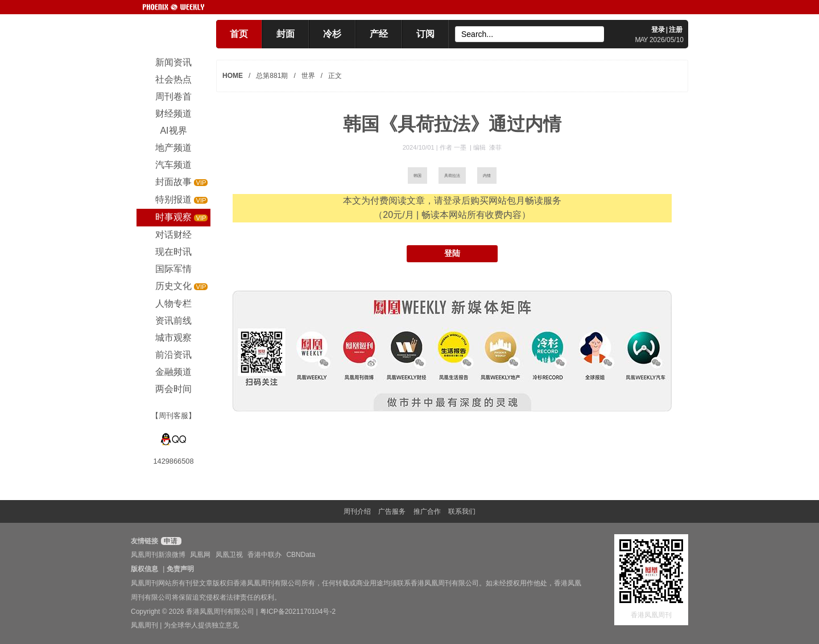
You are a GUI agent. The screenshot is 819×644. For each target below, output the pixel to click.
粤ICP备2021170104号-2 (298, 612)
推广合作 (427, 511)
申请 (170, 541)
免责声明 (180, 569)
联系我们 (462, 511)
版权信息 (144, 569)
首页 (239, 34)
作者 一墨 (454, 147)
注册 (676, 30)
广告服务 (392, 511)
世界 (308, 76)
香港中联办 (264, 555)
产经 (379, 34)
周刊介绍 (357, 511)
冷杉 (332, 34)
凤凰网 (200, 555)
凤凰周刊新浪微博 (158, 555)
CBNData (301, 555)
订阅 (425, 34)
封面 (286, 34)
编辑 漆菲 (487, 147)
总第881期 (272, 76)
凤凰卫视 (229, 555)
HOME (233, 76)
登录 (658, 30)
